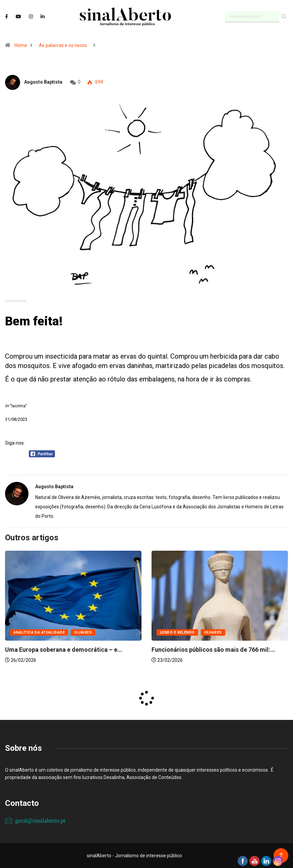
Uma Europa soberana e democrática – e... (64, 650)
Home (21, 45)
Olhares (83, 632)
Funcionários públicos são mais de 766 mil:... (213, 650)
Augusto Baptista (43, 82)
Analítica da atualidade (39, 632)
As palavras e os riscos (63, 45)
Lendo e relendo (177, 632)
